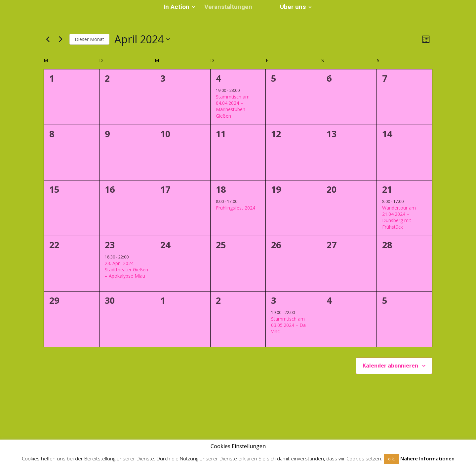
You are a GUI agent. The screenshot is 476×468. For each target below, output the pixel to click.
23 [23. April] (110, 245)
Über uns (291, 8)
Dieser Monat (89, 39)
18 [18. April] (221, 189)
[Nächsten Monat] (60, 39)
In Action (179, 8)
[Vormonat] (48, 39)
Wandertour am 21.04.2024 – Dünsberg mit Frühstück (399, 217)
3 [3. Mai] (274, 300)
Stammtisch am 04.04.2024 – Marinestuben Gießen (233, 106)
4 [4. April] (218, 78)
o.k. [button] (392, 459)
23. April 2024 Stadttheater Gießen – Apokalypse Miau (126, 270)
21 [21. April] (387, 189)
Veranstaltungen (231, 8)
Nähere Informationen (427, 458)
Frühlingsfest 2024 (236, 208)
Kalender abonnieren (390, 366)
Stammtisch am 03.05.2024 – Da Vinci (288, 325)
